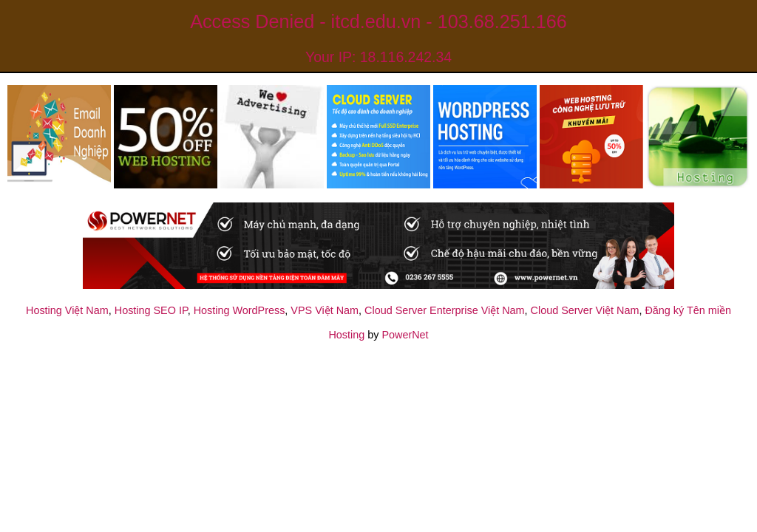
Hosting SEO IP (151, 310)
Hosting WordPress (240, 310)
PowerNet (405, 335)
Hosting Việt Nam (67, 310)
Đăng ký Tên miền (688, 310)
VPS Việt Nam (325, 310)
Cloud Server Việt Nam (585, 310)
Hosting (346, 335)
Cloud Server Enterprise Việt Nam (444, 310)
